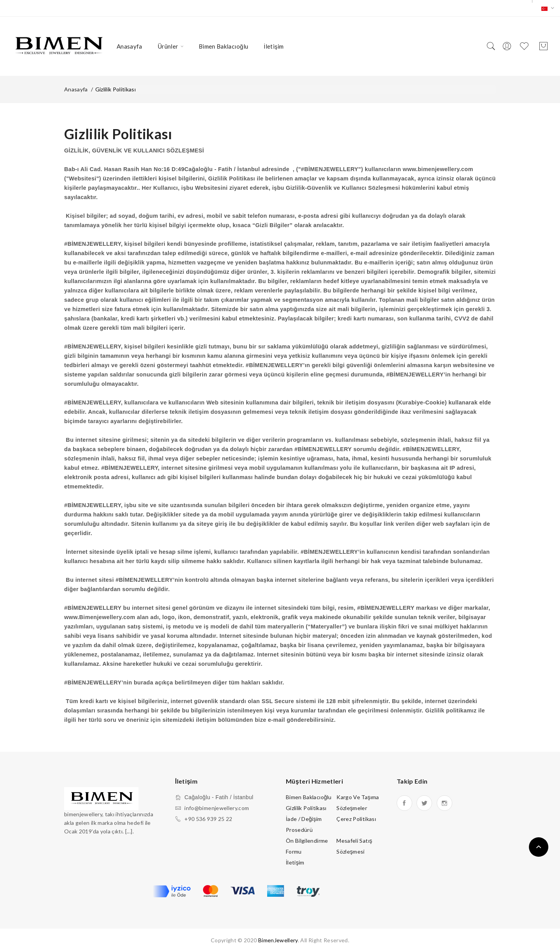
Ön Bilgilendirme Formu (307, 846)
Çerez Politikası (356, 819)
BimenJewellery (278, 940)
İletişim (295, 862)
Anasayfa (76, 89)
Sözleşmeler (352, 808)
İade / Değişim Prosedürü (304, 824)
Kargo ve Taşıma (358, 797)
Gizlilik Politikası (116, 89)
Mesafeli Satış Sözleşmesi (354, 846)
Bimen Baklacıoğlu (309, 797)
